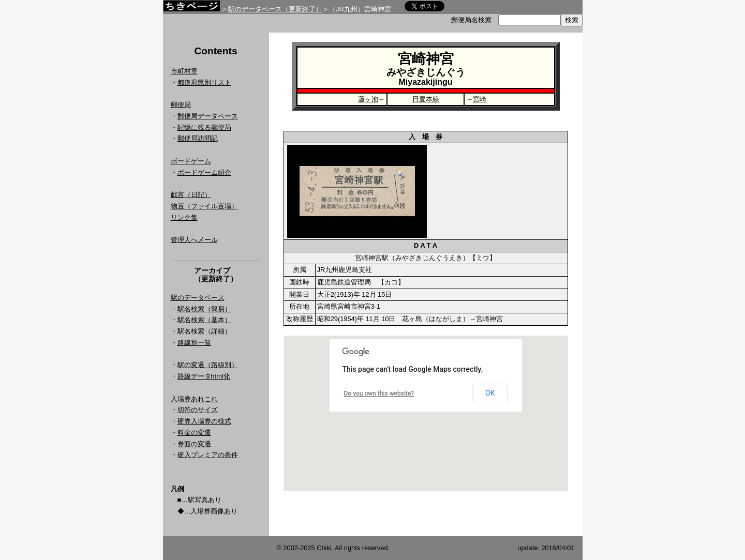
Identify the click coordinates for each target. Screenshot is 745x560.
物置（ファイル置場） (204, 206)
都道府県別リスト (204, 82)
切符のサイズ (198, 410)
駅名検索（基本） (204, 320)
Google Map (426, 413)
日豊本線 (426, 99)
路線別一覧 (194, 343)
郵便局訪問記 (198, 138)
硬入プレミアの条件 (208, 455)
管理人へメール (194, 240)
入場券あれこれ (194, 399)
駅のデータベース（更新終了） (275, 9)
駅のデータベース (198, 298)
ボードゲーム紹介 (204, 172)
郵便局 (181, 105)
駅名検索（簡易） (204, 309)
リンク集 (184, 217)
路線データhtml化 (204, 376)
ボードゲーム (191, 161)
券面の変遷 (194, 444)
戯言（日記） (191, 195)
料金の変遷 (194, 433)
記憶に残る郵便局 (204, 127)
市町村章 (184, 71)
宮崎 (480, 99)
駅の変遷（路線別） (208, 365)
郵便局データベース (208, 116)
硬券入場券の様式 (204, 421)
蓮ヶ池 (368, 99)
